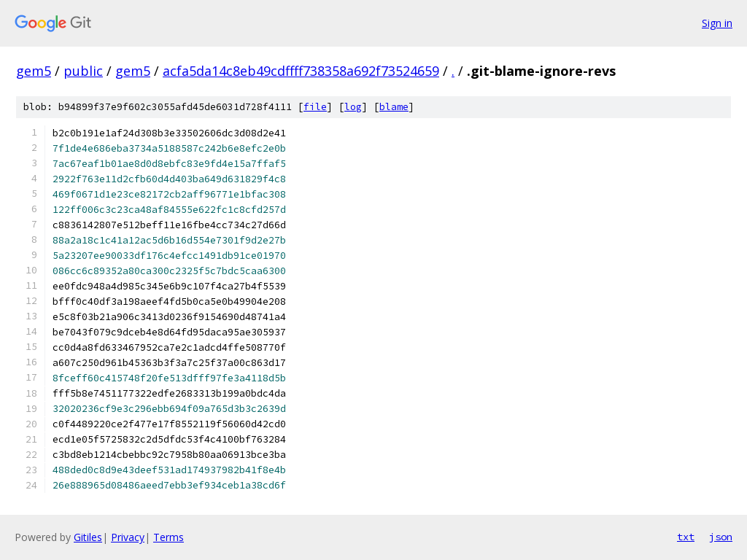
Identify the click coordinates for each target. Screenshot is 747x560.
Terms (169, 537)
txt (686, 537)
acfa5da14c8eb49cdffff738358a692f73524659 (301, 71)
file (315, 107)
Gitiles (88, 537)
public (83, 71)
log (353, 107)
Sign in (717, 23)
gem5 (34, 71)
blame (394, 107)
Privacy (128, 537)
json (721, 537)
